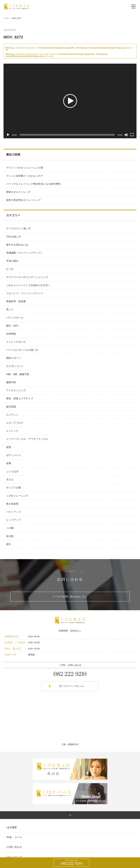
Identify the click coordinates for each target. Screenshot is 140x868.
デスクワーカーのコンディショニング (27, 277)
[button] (70, 101)
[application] (70, 101)
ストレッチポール (16, 342)
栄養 (9, 463)
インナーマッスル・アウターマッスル (27, 439)
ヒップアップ (14, 520)
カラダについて (15, 366)
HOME (6, 18)
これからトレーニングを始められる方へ (28, 285)
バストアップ (14, 512)
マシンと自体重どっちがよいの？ (25, 176)
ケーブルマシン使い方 (18, 228)
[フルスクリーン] (132, 135)
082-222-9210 (71, 863)
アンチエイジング (16, 390)
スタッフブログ (15, 423)
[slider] (67, 135)
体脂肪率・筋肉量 (16, 301)
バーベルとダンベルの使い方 (22, 350)
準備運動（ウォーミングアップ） (25, 253)
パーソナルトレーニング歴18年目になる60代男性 (33, 184)
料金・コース (14, 837)
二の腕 (10, 528)
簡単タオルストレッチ (18, 192)
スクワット (12, 415)
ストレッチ (12, 431)
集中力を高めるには (17, 245)
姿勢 (9, 447)
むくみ (10, 269)
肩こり (10, 309)
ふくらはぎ (12, 471)
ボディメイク (14, 455)
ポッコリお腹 (14, 487)
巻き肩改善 (12, 504)
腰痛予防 (11, 382)
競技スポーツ (14, 358)
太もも (10, 479)
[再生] (8, 135)
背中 (9, 544)
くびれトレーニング (17, 496)
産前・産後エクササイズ (20, 398)
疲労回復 (11, 407)
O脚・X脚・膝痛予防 (18, 374)
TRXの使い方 (14, 237)
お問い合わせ (14, 847)
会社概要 (12, 827)
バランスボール (15, 318)
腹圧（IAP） (13, 326)
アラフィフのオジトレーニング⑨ (25, 168)
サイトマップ (14, 857)
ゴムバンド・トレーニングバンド (25, 293)
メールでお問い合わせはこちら (70, 596)
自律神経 (11, 334)
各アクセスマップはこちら (72, 686)
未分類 (10, 536)
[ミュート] (126, 135)
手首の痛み (12, 261)
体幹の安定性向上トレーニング (23, 200)
